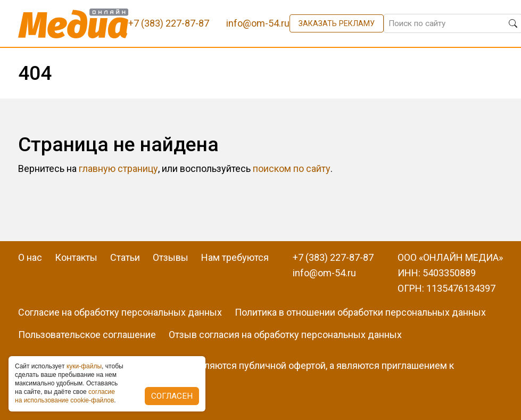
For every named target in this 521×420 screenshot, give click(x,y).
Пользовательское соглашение (87, 335)
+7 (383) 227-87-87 (333, 257)
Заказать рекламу (337, 23)
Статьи (125, 257)
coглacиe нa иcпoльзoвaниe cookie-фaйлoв (65, 396)
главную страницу (118, 168)
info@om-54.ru (324, 273)
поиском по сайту (292, 168)
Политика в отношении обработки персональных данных (360, 312)
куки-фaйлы (84, 366)
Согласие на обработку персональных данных (120, 312)
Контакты (76, 257)
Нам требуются (235, 257)
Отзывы (171, 257)
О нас (30, 257)
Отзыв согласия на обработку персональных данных (285, 335)
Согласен (172, 396)
